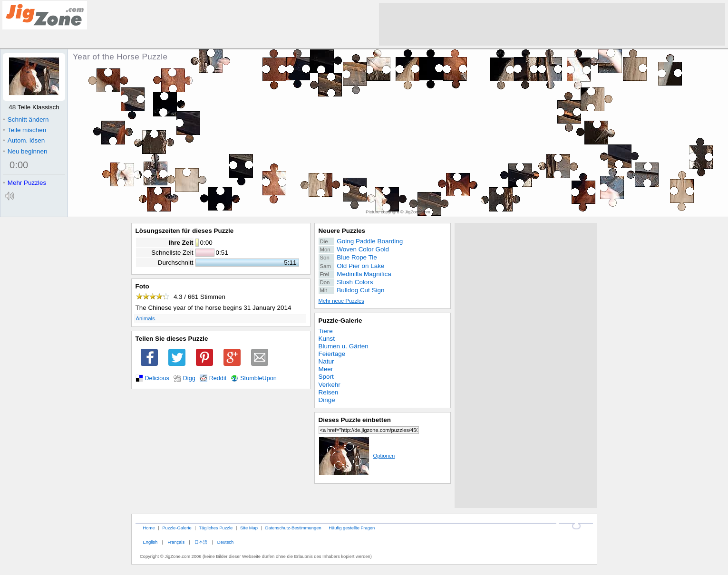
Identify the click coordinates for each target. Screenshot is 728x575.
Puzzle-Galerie (340, 321)
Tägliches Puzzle (216, 528)
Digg (189, 378)
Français (176, 542)
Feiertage (332, 354)
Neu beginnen (25, 151)
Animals (146, 318)
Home (149, 528)
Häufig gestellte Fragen (352, 528)
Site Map (249, 528)
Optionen (357, 456)
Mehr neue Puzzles (341, 301)
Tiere (326, 331)
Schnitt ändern (26, 120)
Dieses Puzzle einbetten (355, 420)
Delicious (157, 378)
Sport (326, 377)
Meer (326, 369)
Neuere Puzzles (342, 231)
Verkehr (330, 385)
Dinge (327, 400)
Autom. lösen (24, 140)
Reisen (329, 392)
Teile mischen (24, 130)
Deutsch (225, 542)
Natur (326, 361)
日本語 (201, 542)
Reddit (218, 378)
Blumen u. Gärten (344, 346)
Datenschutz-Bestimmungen (293, 528)
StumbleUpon (258, 378)
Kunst (327, 339)
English (150, 542)
